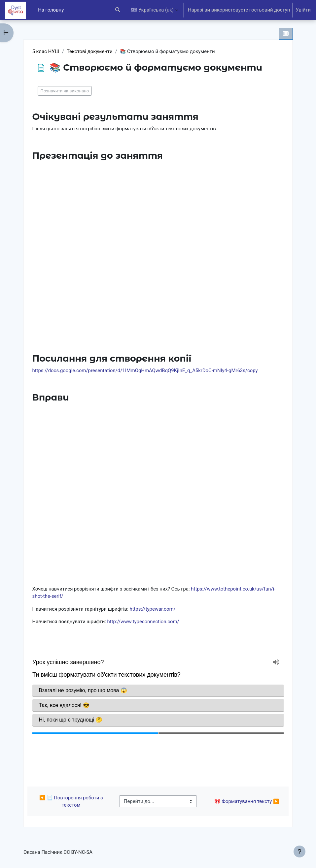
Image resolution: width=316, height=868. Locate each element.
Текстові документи (90, 51)
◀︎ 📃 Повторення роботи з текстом (72, 801)
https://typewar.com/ (152, 609)
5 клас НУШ (46, 51)
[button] (118, 10)
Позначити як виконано (65, 91)
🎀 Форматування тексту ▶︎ (247, 801)
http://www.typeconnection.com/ (143, 622)
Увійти (303, 10)
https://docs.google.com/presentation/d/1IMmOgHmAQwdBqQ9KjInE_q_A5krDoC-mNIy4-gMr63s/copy (145, 370)
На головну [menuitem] (51, 10)
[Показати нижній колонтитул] (299, 852)
